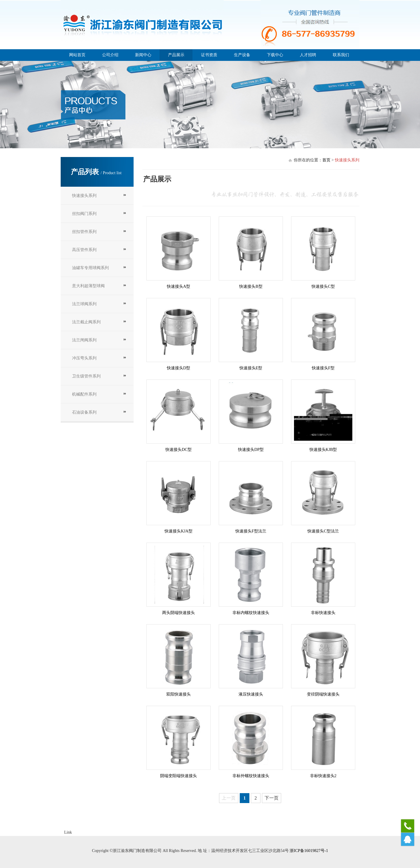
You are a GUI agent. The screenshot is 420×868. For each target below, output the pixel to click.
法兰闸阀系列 (84, 340)
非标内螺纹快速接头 (251, 613)
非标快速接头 (323, 613)
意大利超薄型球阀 (88, 286)
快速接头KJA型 (178, 531)
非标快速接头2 (323, 776)
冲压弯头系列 (84, 358)
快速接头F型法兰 (251, 531)
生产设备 (242, 55)
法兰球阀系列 (84, 304)
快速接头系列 (84, 196)
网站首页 (77, 55)
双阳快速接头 (178, 694)
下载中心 (275, 55)
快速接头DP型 (251, 450)
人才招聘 (308, 55)
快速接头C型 (323, 286)
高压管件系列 (84, 250)
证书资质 (209, 55)
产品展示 (176, 55)
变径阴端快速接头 (323, 694)
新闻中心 (143, 55)
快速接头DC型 (178, 450)
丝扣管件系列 (84, 232)
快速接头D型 (178, 368)
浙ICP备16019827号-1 (309, 851)
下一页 (272, 798)
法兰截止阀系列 (86, 322)
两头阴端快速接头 (178, 613)
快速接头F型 (323, 368)
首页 (326, 160)
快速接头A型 (178, 286)
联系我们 (341, 55)
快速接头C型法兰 (323, 531)
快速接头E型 (251, 368)
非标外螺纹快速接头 (251, 776)
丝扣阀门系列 (84, 214)
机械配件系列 (84, 394)
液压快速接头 (251, 694)
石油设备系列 (84, 412)
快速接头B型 (251, 286)
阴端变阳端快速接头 (178, 776)
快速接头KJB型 (323, 450)
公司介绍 (110, 55)
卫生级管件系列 (86, 376)
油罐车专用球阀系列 (90, 268)
